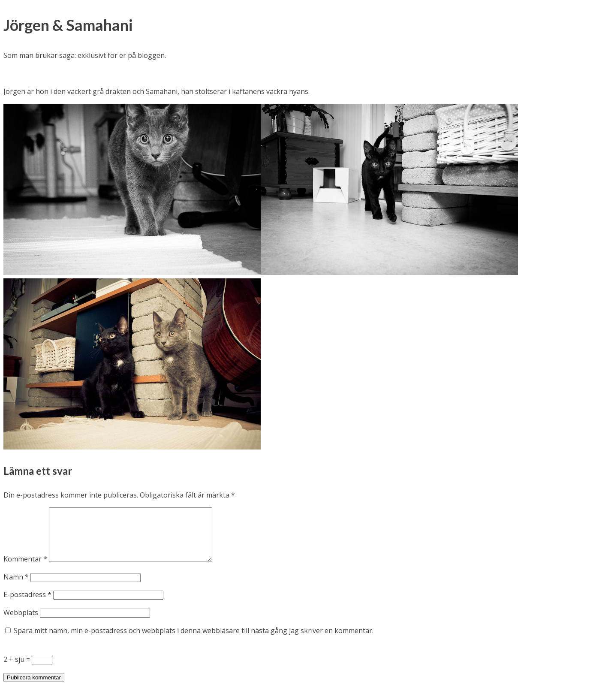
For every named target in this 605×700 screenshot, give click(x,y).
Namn (16, 587)
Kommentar (25, 569)
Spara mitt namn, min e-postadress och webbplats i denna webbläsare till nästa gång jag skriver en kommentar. (194, 641)
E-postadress (27, 605)
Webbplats (21, 623)
